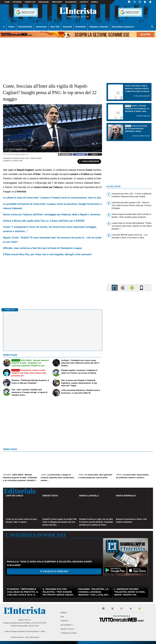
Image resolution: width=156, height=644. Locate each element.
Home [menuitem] (11, 27)
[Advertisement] (129, 410)
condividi (80, 154)
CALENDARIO (71, 2)
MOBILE (95, 2)
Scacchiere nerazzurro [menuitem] (123, 27)
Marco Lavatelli (13, 161)
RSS (62, 617)
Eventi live (30, 2)
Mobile (64, 613)
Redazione (44, 2)
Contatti (65, 621)
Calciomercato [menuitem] (25, 27)
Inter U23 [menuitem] (55, 27)
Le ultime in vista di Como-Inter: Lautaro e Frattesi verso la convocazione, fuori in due (52, 198)
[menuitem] (4, 27)
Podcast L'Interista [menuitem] (99, 27)
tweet (95, 154)
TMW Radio (57, 2)
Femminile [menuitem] (81, 27)
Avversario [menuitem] (41, 27)
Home (7, 2)
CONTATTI (84, 2)
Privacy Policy (67, 629)
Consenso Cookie (69, 633)
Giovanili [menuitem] (67, 27)
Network (17, 2)
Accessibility (67, 625)
